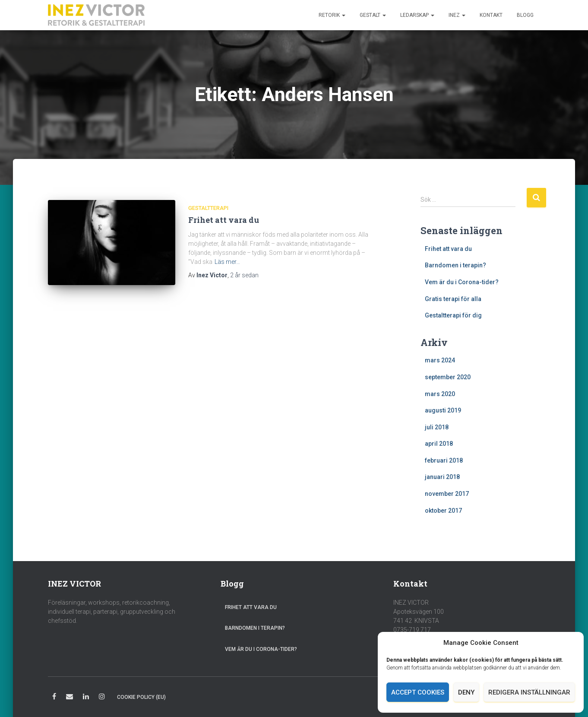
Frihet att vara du (224, 220)
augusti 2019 (443, 410)
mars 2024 (440, 360)
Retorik (332, 15)
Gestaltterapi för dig (453, 315)
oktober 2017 (443, 511)
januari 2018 (442, 477)
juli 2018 (437, 427)
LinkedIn (86, 698)
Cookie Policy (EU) (141, 697)
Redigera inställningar (529, 692)
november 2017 (447, 494)
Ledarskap (417, 15)
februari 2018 (444, 460)
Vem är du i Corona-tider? (462, 282)
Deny (466, 692)
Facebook (54, 698)
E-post (70, 698)
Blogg (525, 15)
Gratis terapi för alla (453, 299)
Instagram (102, 698)
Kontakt (491, 15)
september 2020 (448, 377)
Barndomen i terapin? (455, 265)
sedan (244, 275)
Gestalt (373, 15)
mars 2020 (440, 394)
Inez (457, 15)
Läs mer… (227, 262)
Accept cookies (418, 692)
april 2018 (439, 444)
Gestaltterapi (208, 208)
